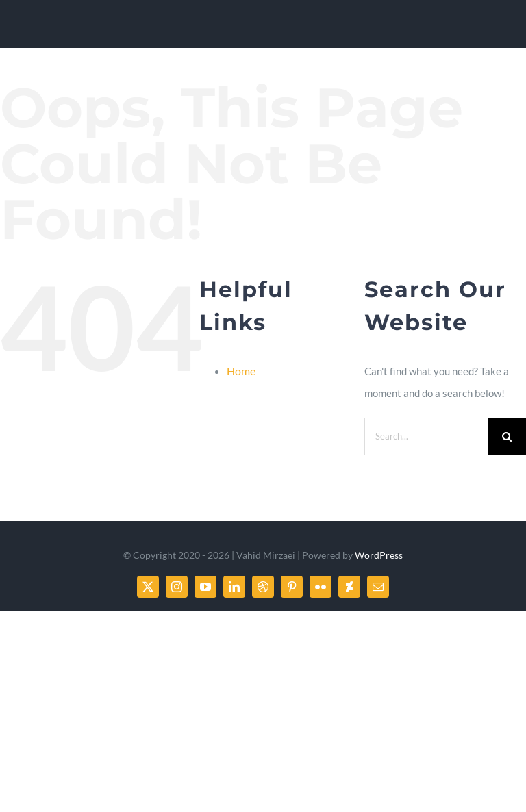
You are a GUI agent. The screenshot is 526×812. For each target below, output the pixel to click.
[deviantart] (349, 587)
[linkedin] (234, 587)
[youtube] (205, 587)
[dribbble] (263, 587)
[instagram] (177, 587)
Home (241, 371)
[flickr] (321, 587)
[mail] (378, 587)
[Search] (507, 436)
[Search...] (426, 436)
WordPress (379, 555)
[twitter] (148, 587)
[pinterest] (292, 587)
